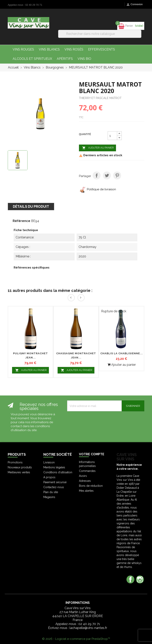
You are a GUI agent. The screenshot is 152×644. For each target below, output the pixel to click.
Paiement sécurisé (55, 482)
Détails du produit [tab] (31, 206)
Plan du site (51, 492)
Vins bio (84, 59)
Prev (71, 298)
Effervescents (102, 49)
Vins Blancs (49, 49)
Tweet (107, 175)
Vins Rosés (74, 49)
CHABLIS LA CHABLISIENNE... (122, 353)
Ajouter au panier (97, 148)
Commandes (87, 471)
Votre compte (92, 454)
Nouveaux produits (20, 467)
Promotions (15, 462)
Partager (97, 175)
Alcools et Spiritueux (32, 59)
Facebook (130, 579)
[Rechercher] (100, 34)
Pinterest (117, 175)
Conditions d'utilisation (58, 472)
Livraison (49, 462)
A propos (49, 477)
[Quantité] (112, 136)
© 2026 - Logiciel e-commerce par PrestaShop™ (76, 639)
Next (81, 298)
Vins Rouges (23, 49)
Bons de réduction (91, 486)
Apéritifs (65, 59)
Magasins (49, 497)
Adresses (85, 481)
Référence (21, 221)
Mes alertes (86, 491)
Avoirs (83, 476)
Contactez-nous (54, 487)
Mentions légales (54, 467)
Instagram (140, 579)
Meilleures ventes (19, 472)
